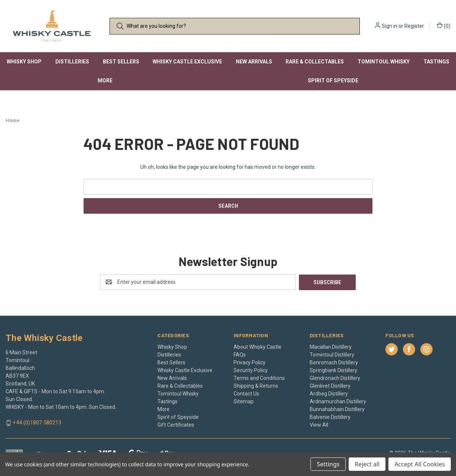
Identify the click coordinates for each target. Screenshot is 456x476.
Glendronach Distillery (335, 378)
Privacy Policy (250, 362)
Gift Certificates (176, 424)
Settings (328, 464)
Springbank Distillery (333, 370)
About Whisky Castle (258, 347)
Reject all (367, 464)
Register (414, 26)
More (105, 81)
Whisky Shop (24, 62)
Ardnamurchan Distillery (338, 401)
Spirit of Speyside (333, 81)
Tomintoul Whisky (384, 62)
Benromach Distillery (334, 362)
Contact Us (246, 393)
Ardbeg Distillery (329, 393)
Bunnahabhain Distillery (337, 409)
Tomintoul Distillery (332, 354)
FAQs (240, 354)
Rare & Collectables (315, 62)
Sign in (390, 26)
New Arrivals (254, 62)
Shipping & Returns (256, 385)
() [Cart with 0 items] (444, 26)
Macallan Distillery (331, 347)
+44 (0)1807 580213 (37, 423)
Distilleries (72, 62)
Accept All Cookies (420, 464)
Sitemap (244, 401)
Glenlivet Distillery (330, 385)
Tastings (436, 62)
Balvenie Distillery (330, 417)
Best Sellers (121, 62)
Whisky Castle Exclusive (187, 62)
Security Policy (251, 370)
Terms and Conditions (259, 378)
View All (319, 424)
